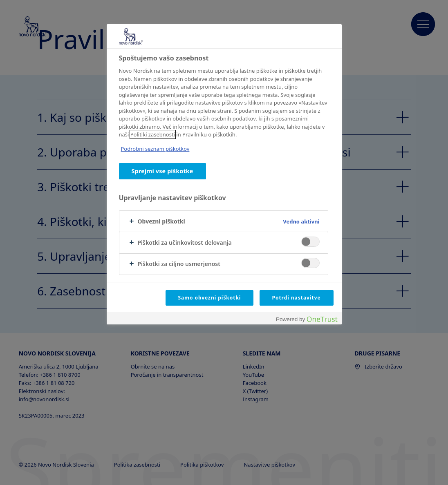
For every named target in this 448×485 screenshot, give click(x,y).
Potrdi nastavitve (297, 298)
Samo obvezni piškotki (210, 298)
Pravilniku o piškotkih (209, 134)
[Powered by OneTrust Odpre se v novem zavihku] (307, 319)
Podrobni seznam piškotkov (155, 149)
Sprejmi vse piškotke (162, 171)
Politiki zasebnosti (153, 134)
